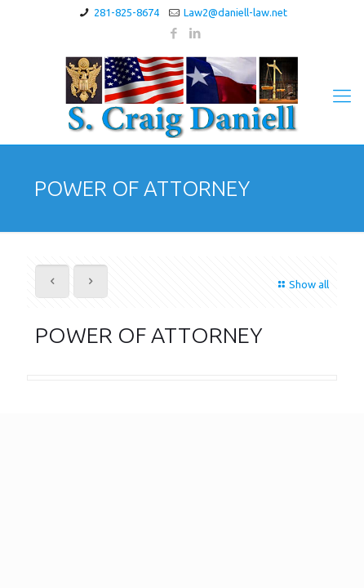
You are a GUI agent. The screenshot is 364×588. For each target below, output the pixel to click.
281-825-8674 (127, 12)
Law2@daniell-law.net (235, 12)
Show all (302, 284)
